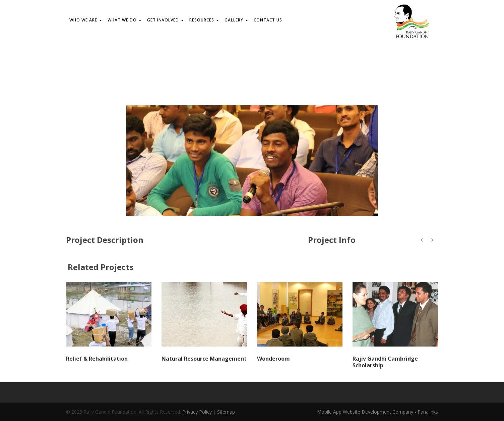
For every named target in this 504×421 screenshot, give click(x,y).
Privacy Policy (197, 412)
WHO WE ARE (86, 20)
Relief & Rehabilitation (97, 359)
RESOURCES (204, 20)
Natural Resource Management (204, 359)
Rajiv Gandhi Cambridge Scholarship (385, 362)
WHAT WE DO (124, 20)
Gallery (236, 20)
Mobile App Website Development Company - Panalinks (377, 412)
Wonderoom (273, 359)
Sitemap (226, 412)
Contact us (268, 20)
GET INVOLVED (165, 20)
